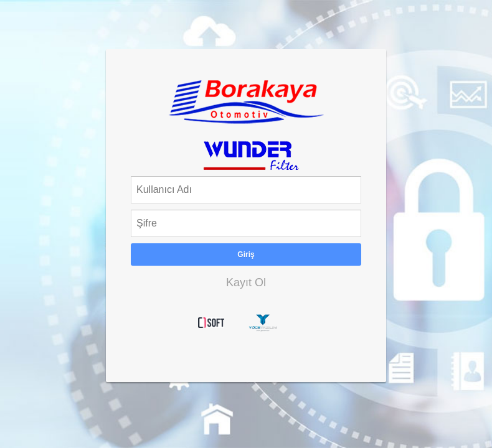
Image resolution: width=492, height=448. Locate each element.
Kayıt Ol (246, 282)
